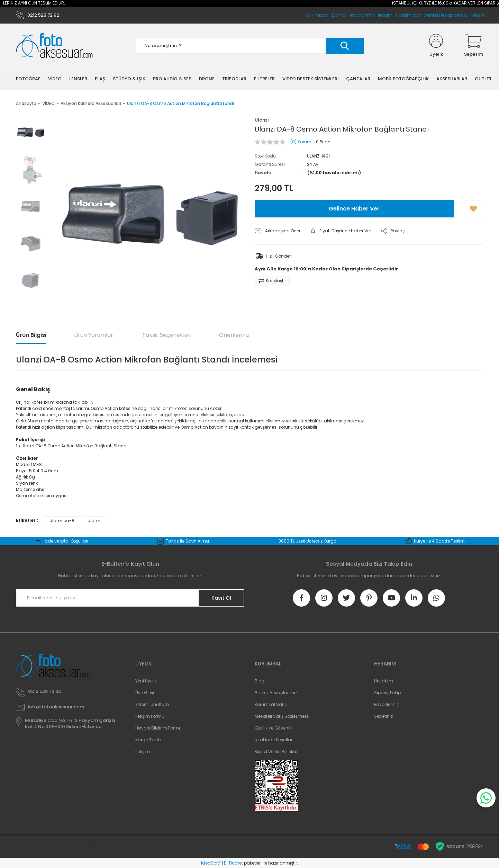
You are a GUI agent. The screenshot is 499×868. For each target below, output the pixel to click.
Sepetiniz (383, 716)
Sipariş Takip (387, 693)
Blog (260, 681)
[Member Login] (436, 46)
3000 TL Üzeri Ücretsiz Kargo (307, 541)
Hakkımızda (408, 15)
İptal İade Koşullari (274, 740)
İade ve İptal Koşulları (66, 541)
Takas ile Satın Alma (187, 541)
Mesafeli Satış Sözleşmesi (281, 716)
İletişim (478, 15)
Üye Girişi (145, 693)
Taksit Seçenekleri (167, 335)
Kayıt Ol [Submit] (221, 598)
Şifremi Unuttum (152, 704)
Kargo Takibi (148, 740)
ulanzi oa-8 (62, 521)
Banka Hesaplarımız (446, 15)
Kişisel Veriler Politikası (277, 751)
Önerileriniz (234, 335)
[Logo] (54, 46)
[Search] (249, 46)
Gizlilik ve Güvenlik (274, 728)
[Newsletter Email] (130, 598)
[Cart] (474, 46)
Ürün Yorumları (94, 335)
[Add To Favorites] (474, 209)
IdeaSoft (211, 863)
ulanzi (94, 521)
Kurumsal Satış (271, 704)
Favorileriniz (386, 704)
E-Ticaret (233, 863)
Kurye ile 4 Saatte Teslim (439, 541)
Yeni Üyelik (146, 681)
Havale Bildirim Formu (158, 728)
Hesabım (384, 681)
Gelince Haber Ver (354, 209)
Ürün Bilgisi (31, 335)
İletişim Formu (150, 716)
